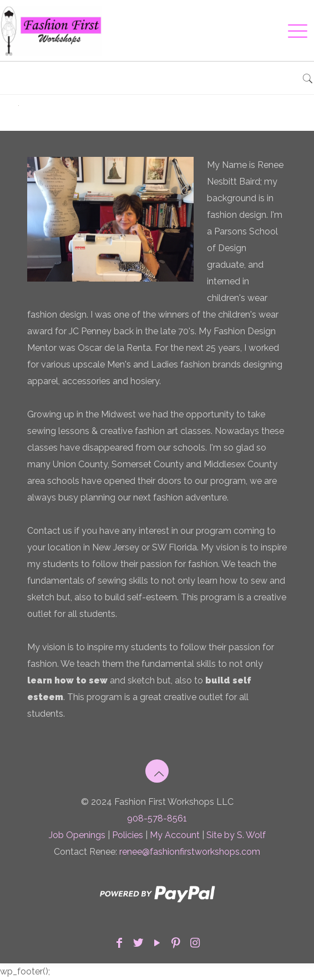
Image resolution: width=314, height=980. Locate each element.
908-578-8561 (157, 818)
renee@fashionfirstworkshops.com (190, 852)
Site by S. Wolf (236, 835)
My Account (175, 835)
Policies (128, 835)
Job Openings (77, 835)
